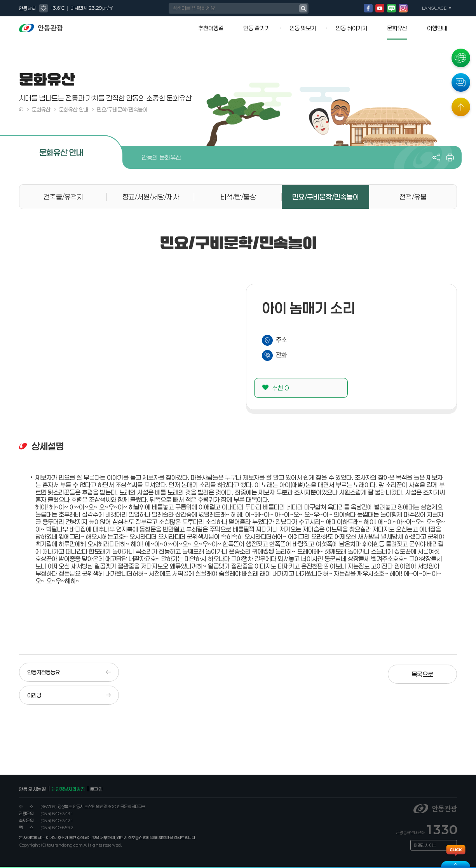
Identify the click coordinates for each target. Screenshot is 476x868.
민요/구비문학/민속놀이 (122, 109)
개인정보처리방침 (68, 789)
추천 (280, 388)
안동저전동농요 (44, 672)
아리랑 (34, 695)
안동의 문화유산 (161, 157)
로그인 (96, 789)
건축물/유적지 (63, 197)
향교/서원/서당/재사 (151, 197)
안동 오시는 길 (33, 789)
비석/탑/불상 (238, 197)
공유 (436, 157)
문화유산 (41, 109)
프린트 (450, 157)
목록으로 (430, 673)
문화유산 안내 (74, 109)
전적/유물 (413, 197)
